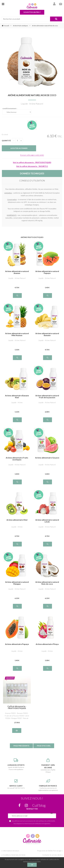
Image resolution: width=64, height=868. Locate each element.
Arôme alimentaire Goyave (47, 458)
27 (17, 723)
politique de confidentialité (47, 821)
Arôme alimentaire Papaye (17, 644)
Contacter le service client (52, 855)
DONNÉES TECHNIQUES (32, 173)
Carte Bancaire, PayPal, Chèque (48, 766)
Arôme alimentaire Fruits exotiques (17, 459)
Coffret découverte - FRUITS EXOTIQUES (17, 707)
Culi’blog (39, 805)
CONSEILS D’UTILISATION (32, 181)
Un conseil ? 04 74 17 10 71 (16, 784)
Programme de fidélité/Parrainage (49, 851)
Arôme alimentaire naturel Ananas (17, 272)
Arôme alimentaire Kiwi (17, 520)
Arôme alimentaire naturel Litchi (47, 521)
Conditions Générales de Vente (14, 855)
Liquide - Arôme (17, 402)
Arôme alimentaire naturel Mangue (17, 583)
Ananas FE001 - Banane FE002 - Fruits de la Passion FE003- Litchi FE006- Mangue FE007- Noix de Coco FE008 (17, 716)
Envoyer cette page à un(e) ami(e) (32, 155)
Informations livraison (11, 851)
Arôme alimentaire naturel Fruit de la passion (47, 397)
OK (32, 865)
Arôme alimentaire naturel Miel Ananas (17, 334)
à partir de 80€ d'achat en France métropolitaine (16, 764)
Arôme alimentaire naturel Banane (47, 334)
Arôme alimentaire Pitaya (47, 644)
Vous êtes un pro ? (32, 12)
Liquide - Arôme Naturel (17, 278)
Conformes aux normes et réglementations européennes (48, 785)
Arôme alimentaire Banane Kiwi (17, 397)
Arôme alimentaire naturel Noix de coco (32, 95)
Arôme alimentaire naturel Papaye (47, 272)
